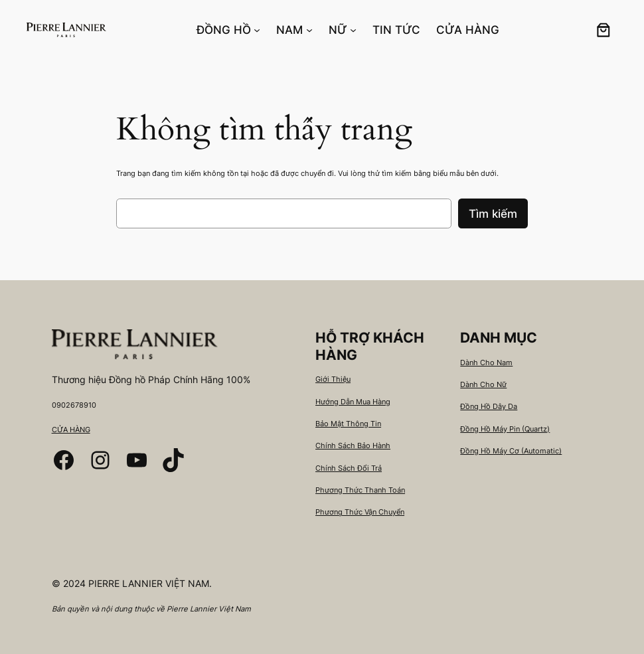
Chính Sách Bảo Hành (353, 446)
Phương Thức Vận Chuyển (360, 512)
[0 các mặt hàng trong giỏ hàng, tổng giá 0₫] (604, 30)
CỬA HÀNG (71, 430)
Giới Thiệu (333, 379)
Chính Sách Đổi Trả (349, 468)
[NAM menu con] (309, 30)
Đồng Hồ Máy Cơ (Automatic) (511, 451)
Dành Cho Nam (486, 363)
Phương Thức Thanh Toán (360, 490)
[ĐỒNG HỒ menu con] (257, 30)
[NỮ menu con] (353, 30)
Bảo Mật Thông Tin (348, 424)
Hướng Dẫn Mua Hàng (353, 402)
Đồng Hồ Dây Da (489, 406)
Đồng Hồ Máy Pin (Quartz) (505, 429)
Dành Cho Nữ (483, 384)
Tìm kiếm (493, 214)
